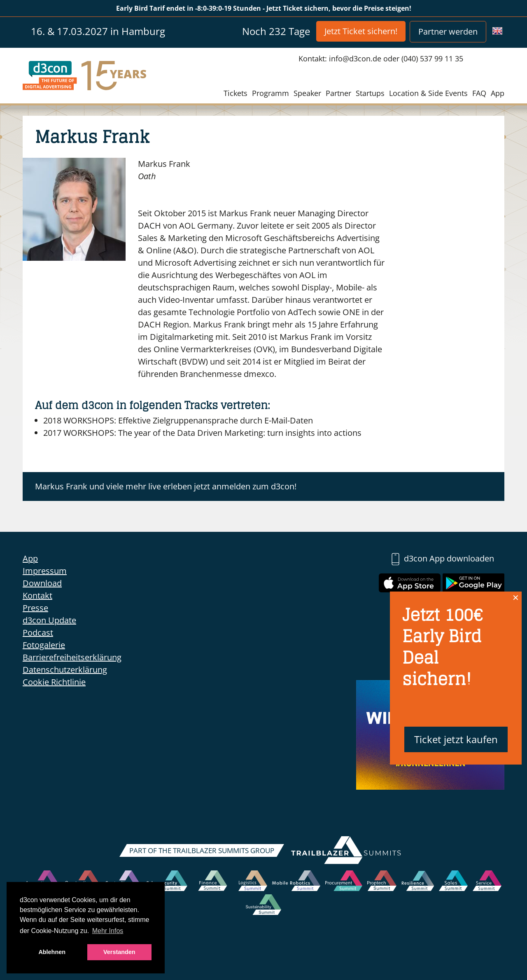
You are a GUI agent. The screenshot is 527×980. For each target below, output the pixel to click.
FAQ (479, 93)
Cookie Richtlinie (54, 682)
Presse (35, 608)
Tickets (236, 93)
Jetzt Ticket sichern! (361, 31)
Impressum (45, 571)
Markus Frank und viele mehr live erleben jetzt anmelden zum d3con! (166, 486)
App (498, 93)
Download (42, 583)
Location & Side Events (428, 93)
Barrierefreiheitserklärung (72, 657)
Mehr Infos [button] (108, 931)
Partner (338, 93)
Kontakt (37, 595)
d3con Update (49, 620)
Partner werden (448, 32)
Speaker (307, 93)
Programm (270, 93)
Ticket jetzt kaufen (456, 739)
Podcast (38, 633)
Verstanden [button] (119, 952)
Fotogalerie (44, 645)
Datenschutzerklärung (65, 670)
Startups (370, 93)
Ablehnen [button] (52, 952)
